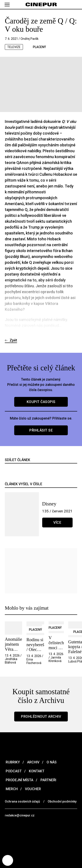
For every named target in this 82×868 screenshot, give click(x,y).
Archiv (33, 762)
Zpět (13, 340)
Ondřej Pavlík (30, 39)
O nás (51, 762)
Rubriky (12, 762)
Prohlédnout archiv (41, 717)
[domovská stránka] (41, 5)
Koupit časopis (41, 402)
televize (14, 47)
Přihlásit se (41, 430)
